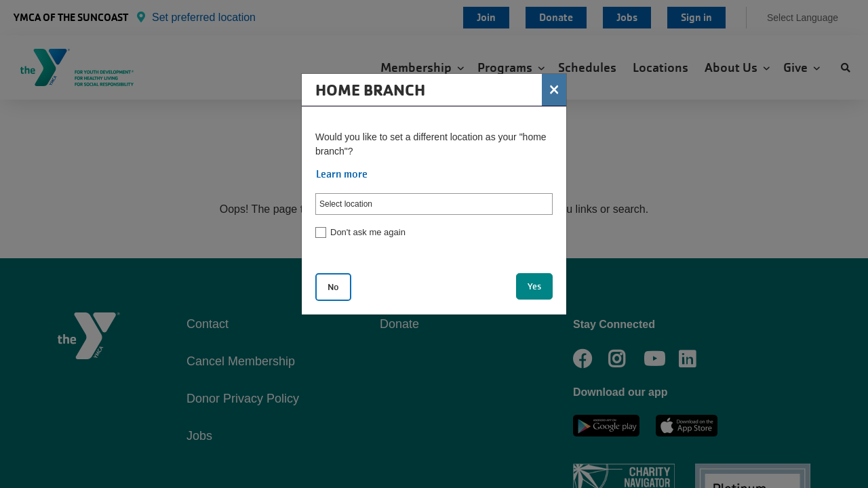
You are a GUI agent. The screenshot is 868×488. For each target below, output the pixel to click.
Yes (534, 286)
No (333, 287)
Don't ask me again (368, 232)
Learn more (342, 174)
